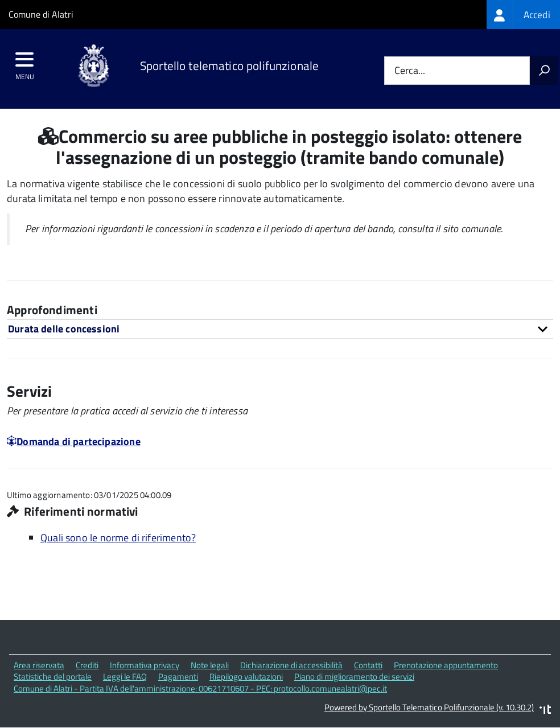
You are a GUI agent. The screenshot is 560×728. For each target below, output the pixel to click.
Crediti (87, 665)
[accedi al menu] (25, 63)
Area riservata (39, 665)
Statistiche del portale (53, 676)
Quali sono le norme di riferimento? (118, 538)
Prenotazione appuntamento (446, 665)
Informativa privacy (145, 665)
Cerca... (410, 71)
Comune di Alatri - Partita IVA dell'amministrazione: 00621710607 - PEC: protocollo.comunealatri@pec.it (200, 688)
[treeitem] (523, 15)
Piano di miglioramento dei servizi (354, 676)
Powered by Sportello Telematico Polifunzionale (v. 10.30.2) (429, 707)
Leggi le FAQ (125, 676)
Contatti (368, 665)
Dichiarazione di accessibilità (291, 665)
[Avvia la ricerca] (544, 71)
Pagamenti (178, 676)
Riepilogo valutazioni (246, 676)
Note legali (210, 665)
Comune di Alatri (41, 14)
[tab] (280, 329)
